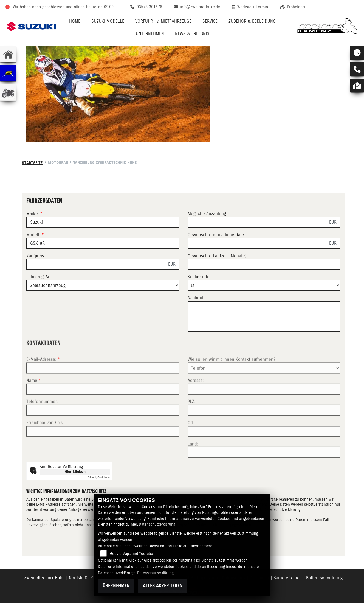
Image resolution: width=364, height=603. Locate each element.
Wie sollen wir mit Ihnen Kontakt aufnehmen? (232, 376)
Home (75, 21)
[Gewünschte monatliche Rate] (257, 243)
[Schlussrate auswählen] (264, 285)
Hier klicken (75, 472)
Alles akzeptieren (163, 586)
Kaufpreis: (36, 256)
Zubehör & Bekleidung (252, 21)
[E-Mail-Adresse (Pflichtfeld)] (103, 384)
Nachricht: (197, 298)
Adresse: (196, 397)
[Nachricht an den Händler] (264, 316)
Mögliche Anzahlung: (207, 214)
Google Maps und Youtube (131, 554)
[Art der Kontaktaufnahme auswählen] (264, 384)
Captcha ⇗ (99, 477)
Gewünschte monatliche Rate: (216, 235)
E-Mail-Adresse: (43, 376)
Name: (32, 397)
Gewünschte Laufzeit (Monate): (218, 256)
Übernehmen (116, 586)
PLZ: (191, 418)
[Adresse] (264, 405)
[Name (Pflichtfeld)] (103, 405)
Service (210, 21)
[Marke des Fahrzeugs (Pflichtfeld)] (103, 222)
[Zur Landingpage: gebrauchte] (8, 92)
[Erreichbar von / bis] (103, 447)
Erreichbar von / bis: (45, 439)
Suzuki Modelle (108, 21)
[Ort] (264, 447)
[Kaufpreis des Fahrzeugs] (96, 264)
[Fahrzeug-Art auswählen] (103, 285)
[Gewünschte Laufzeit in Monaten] (264, 264)
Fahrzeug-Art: (39, 277)
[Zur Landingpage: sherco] (8, 73)
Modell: (33, 235)
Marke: (33, 214)
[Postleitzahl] (264, 427)
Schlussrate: (199, 277)
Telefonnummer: (42, 418)
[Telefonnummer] (103, 427)
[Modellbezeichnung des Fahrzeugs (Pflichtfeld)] (103, 243)
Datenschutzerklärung (157, 524)
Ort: (191, 439)
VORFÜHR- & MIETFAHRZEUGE (163, 21)
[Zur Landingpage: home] (8, 54)
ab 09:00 (106, 7)
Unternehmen (150, 34)
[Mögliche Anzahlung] (257, 222)
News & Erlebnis (192, 34)
